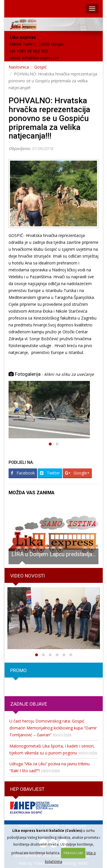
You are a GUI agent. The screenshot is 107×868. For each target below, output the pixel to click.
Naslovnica (19, 67)
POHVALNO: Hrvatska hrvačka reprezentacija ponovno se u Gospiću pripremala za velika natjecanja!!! (49, 118)
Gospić (41, 67)
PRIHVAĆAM (73, 853)
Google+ (77, 473)
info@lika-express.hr (41, 58)
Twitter (50, 473)
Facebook (23, 473)
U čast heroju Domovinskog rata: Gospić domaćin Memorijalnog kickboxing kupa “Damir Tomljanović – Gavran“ (53, 728)
